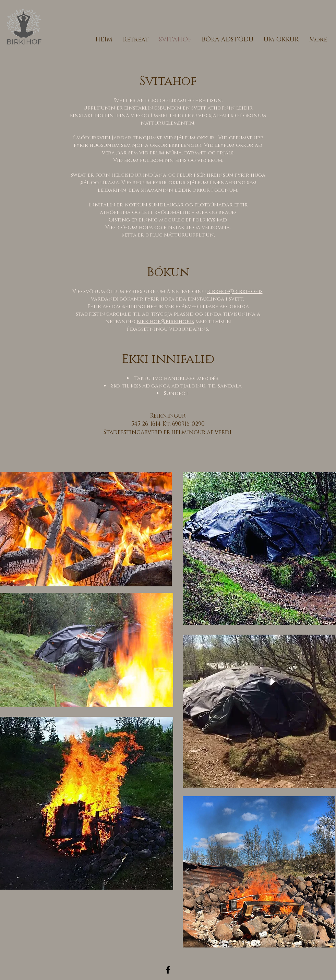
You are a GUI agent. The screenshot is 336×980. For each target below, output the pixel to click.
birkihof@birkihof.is (165, 322)
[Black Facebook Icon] (168, 970)
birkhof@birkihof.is (235, 291)
